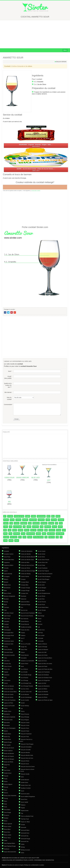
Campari (6, 624)
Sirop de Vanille (25, 774)
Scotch (23, 703)
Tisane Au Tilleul (25, 822)
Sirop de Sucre (25, 764)
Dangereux (24, 523)
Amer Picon (7, 557)
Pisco (6, 801)
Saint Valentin (60, 533)
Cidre (5, 658)
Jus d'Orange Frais (26, 683)
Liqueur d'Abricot (42, 644)
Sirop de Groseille (26, 750)
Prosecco (7, 815)
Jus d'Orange (25, 680)
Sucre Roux (24, 799)
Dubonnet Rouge (25, 605)
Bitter (5, 591)
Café (5, 610)
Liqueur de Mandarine (44, 686)
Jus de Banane (25, 694)
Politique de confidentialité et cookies (34, 865)
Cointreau (7, 675)
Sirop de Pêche (25, 761)
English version (61, 62)
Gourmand (35, 527)
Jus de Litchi (41, 585)
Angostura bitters (9, 565)
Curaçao (17, 523)
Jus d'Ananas (25, 678)
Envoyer (17, 419)
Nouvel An (52, 530)
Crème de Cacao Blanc (10, 692)
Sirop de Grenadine (26, 747)
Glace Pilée (24, 650)
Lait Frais (40, 633)
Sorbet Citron (25, 782)
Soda (24, 537)
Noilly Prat (7, 765)
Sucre (22, 791)
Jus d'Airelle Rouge (26, 675)
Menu (65, 50)
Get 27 (23, 638)
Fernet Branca (25, 621)
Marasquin (7, 725)
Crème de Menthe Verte (27, 560)
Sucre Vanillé (24, 802)
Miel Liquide (7, 745)
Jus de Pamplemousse (44, 593)
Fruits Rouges (17, 527)
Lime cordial (41, 635)
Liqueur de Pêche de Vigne (45, 700)
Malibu (6, 708)
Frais (61, 523)
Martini (15, 530)
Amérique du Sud (19, 516)
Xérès (22, 853)
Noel (46, 530)
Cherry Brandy (8, 650)
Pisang (6, 798)
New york (40, 530)
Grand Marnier (25, 655)
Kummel (40, 624)
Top (46, 537)
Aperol (6, 571)
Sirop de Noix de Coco (27, 758)
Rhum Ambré (8, 826)
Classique (61, 520)
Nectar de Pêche (9, 762)
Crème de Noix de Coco (27, 565)
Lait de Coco (41, 630)
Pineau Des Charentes (10, 796)
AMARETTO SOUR (13, 58)
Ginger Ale (24, 647)
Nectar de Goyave (9, 756)
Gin (24, 527)
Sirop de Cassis (25, 723)
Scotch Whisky (25, 706)
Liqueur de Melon (42, 689)
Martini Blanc (8, 734)
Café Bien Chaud (9, 613)
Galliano (23, 635)
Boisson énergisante (10, 596)
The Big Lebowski (38, 537)
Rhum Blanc (7, 829)
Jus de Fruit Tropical (43, 571)
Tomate (23, 825)
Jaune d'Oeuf (25, 664)
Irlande (60, 527)
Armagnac (7, 576)
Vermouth (24, 827)
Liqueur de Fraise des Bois (45, 669)
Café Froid (7, 619)
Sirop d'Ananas (25, 714)
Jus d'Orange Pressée (27, 686)
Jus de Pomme (42, 602)
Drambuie (24, 596)
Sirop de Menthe (25, 753)
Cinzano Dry (7, 664)
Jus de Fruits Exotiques (44, 576)
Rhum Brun (7, 832)
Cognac (6, 523)
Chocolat (54, 520)
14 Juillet (10, 516)
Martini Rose (7, 739)
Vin (61, 537)
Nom (10, 371)
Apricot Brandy (8, 574)
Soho (22, 777)
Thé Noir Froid (25, 819)
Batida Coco (7, 585)
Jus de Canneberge (26, 697)
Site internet (8, 392)
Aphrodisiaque (41, 516)
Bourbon (6, 520)
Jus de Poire (41, 599)
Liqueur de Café (42, 652)
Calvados (25, 520)
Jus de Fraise (41, 565)
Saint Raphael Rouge (10, 846)
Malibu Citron (8, 711)
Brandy (12, 520)
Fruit (11, 527)
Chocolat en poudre (9, 655)
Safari (6, 841)
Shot (20, 537)
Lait (39, 627)
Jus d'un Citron (25, 689)
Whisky (11, 540)
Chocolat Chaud (8, 652)
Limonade (40, 638)
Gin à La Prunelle (26, 644)
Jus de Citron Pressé (43, 560)
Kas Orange (41, 616)
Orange (59, 530)
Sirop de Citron (25, 728)
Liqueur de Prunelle (9, 706)
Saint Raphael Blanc (10, 843)
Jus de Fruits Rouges (44, 579)
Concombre (7, 680)
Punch (23, 533)
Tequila (30, 537)
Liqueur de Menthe (43, 692)
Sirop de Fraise (25, 731)
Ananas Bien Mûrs (9, 560)
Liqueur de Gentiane (43, 675)
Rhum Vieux (7, 838)
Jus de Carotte (25, 700)
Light (9, 530)
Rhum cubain (8, 835)
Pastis (5, 533)
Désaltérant (36, 523)
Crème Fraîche (25, 576)
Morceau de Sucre (9, 748)
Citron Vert (7, 669)
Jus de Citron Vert (43, 562)
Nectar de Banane (9, 753)
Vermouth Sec (25, 841)
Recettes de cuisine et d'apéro (13, 865)
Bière (48, 516)
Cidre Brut (7, 661)
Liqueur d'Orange (42, 647)
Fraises (23, 633)
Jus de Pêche (41, 596)
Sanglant (6, 537)
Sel (22, 708)
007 (5, 516)
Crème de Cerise (9, 697)
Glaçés (29, 527)
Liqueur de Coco (42, 661)
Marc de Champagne (10, 728)
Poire (5, 804)
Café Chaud (7, 616)
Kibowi (40, 619)
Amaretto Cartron (9, 554)
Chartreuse (41, 520)
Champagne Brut (9, 633)
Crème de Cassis (9, 694)
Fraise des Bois (25, 630)
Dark (30, 523)
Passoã (6, 776)
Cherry (6, 647)
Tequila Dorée (25, 811)
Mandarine (7, 714)
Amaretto (40, 82)
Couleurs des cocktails (36, 191)
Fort (56, 523)
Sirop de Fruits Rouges (27, 744)
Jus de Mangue (42, 588)
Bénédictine (7, 588)
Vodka (5, 540)
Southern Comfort (26, 788)
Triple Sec (52, 537)
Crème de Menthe (26, 554)
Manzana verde (8, 720)
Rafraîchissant (31, 533)
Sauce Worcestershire (10, 852)
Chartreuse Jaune (9, 641)
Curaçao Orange (25, 588)
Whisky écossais (25, 850)
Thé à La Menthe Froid (27, 816)
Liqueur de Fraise (42, 666)
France (6, 527)
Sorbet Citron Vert (26, 785)
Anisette (6, 568)
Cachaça (18, 520)
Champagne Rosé (9, 635)
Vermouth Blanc (25, 830)
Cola (11, 523)
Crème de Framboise (10, 700)
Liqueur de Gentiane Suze (45, 678)
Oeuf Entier (7, 770)
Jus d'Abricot (24, 669)
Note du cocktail (9, 398)
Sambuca (7, 849)
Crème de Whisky (26, 574)
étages (17, 540)
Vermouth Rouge (25, 839)
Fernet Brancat (25, 624)
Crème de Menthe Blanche (28, 557)
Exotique (51, 523)
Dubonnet (24, 599)
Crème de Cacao (9, 689)
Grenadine (24, 658)
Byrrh (5, 605)
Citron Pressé (8, 666)
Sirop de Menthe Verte (27, 755)
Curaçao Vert (24, 593)
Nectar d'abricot (8, 751)
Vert (57, 537)
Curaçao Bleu (25, 585)
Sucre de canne (25, 794)
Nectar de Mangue (9, 759)
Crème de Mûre (25, 562)
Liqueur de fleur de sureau (45, 664)
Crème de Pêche (25, 568)
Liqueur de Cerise (43, 655)
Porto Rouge (7, 812)
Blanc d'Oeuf (7, 593)
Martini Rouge (8, 742)
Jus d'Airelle (24, 672)
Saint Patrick (51, 533)
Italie (5, 530)
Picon (6, 790)
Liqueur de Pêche (43, 697)
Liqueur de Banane (43, 650)
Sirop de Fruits (25, 737)
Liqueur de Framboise (44, 672)
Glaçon (23, 652)
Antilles (33, 516)
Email (8, 377)
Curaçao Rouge (25, 591)
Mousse (27, 530)
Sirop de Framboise (26, 734)
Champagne (33, 520)
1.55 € (36, 170)
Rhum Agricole (8, 824)
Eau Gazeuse (25, 619)
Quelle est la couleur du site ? (8, 385)
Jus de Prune (41, 605)
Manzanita (7, 723)
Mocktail (21, 530)
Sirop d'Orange (25, 717)
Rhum (44, 533)
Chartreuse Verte (9, 644)
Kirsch (39, 621)
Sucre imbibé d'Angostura (28, 797)
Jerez (22, 666)
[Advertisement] (35, 34)
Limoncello (41, 641)
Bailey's (6, 579)
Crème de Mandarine (27, 551)
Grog (42, 527)
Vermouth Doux (25, 833)
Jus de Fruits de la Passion (45, 574)
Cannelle (6, 627)
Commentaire (8, 405)
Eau (22, 607)
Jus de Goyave (42, 582)
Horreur (54, 527)
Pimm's (6, 793)
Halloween (48, 527)
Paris (64, 530)
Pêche (6, 782)
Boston (58, 516)
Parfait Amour (8, 773)
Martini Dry (7, 737)
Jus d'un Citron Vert (26, 692)
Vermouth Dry (25, 836)
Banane (6, 582)
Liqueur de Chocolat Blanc (45, 658)
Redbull (38, 533)
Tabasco (23, 805)
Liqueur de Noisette (43, 694)
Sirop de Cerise (25, 725)
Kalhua (40, 613)
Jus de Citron (42, 84)
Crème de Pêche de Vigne (28, 571)
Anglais (28, 516)
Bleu (53, 516)
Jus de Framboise (43, 568)
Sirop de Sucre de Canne (28, 767)
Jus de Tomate (42, 610)
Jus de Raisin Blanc (43, 607)
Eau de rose (24, 610)
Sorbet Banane (25, 780)
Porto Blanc (7, 810)
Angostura (7, 562)
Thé (22, 813)
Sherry (23, 711)
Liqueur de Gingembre (44, 680)
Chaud (48, 520)
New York (33, 530)
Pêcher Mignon (8, 784)
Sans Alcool (14, 537)
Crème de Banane (9, 686)
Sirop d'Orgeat (25, 720)
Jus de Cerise (41, 554)
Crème (6, 683)
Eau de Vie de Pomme (27, 616)
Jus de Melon (41, 591)
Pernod (6, 787)
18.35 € (36, 146)
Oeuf (5, 767)
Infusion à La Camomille (27, 661)
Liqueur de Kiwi (42, 683)
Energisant (44, 523)
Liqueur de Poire (8, 703)
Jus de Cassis (42, 551)
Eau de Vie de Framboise (28, 613)
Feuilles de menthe (26, 627)
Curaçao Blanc (25, 582)
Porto (10, 533)
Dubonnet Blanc (25, 602)
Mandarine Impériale (10, 717)
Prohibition (17, 533)
